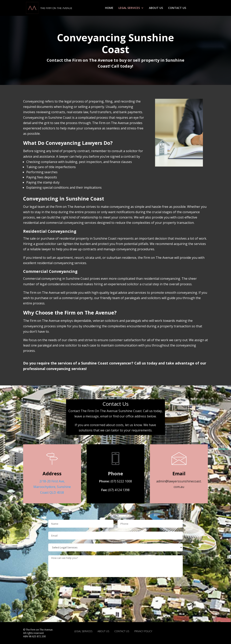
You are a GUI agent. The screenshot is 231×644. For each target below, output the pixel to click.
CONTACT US (177, 8)
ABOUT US (156, 8)
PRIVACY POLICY (143, 631)
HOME (109, 8)
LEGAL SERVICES (129, 8)
